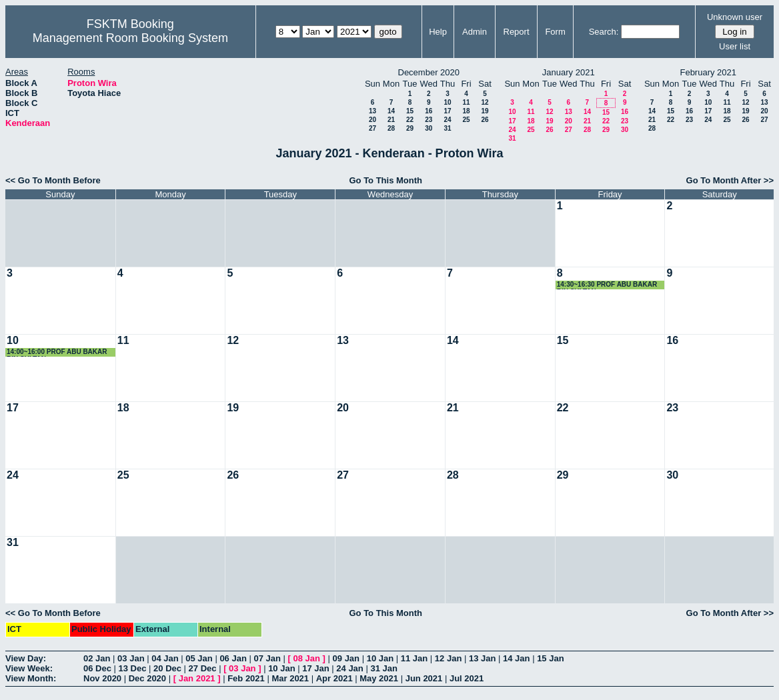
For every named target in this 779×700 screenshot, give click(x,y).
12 (485, 102)
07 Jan (267, 658)
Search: (604, 32)
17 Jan (315, 668)
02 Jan (97, 658)
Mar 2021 (290, 678)
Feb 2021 (246, 678)
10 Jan (380, 658)
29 (410, 128)
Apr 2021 (334, 678)
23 (429, 120)
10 (447, 102)
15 (410, 111)
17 (447, 111)
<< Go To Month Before (53, 180)
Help (438, 32)
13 (372, 111)
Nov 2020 (102, 678)
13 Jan (482, 658)
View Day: (26, 658)
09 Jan (346, 658)
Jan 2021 (197, 678)
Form (555, 32)
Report (517, 32)
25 (466, 120)
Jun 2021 (424, 678)
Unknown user (735, 17)
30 (429, 128)
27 (372, 128)
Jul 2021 (467, 678)
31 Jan (383, 668)
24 (447, 120)
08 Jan (307, 658)
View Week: (29, 668)
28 (391, 128)
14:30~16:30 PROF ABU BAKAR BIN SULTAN (607, 285)
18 (466, 111)
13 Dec (133, 668)
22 (410, 120)
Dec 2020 (147, 678)
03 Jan (131, 658)
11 (466, 102)
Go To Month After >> (730, 180)
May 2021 (379, 678)
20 (372, 120)
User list (735, 46)
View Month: (31, 678)
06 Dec (97, 668)
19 (485, 111)
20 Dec (167, 668)
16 (429, 111)
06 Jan (233, 658)
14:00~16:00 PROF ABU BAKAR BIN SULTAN (57, 352)
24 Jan (349, 668)
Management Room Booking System (130, 38)
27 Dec (203, 668)
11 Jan (414, 658)
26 (485, 120)
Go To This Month (385, 180)
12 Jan (448, 658)
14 (391, 111)
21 (391, 120)
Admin (475, 32)
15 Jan (550, 658)
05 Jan (199, 658)
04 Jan (165, 658)
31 (447, 128)
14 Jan (516, 658)
